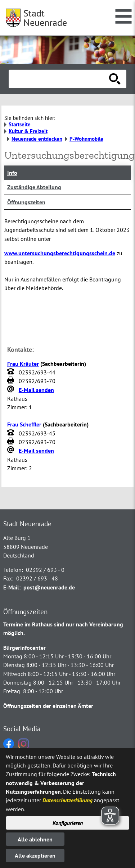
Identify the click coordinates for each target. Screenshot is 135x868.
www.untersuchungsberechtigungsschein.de (60, 253)
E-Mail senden (36, 390)
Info (12, 173)
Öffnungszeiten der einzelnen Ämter (48, 706)
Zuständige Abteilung (34, 187)
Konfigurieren (68, 823)
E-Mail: (12, 587)
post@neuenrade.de (49, 587)
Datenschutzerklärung (67, 800)
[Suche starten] (115, 79)
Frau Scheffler (24, 424)
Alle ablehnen (35, 839)
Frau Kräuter (23, 364)
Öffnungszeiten (26, 202)
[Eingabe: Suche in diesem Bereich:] (60, 79)
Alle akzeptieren (35, 855)
